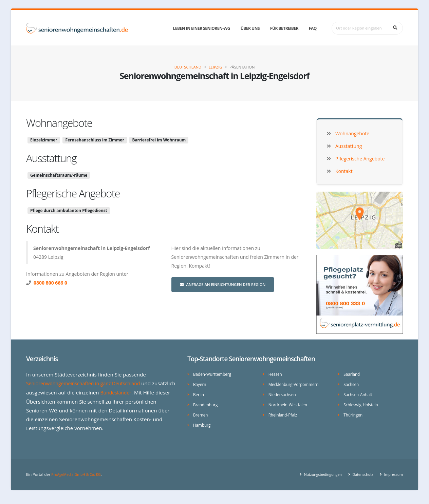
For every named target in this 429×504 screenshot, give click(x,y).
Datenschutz (360, 480)
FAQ (313, 28)
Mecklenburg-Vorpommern (295, 384)
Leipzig (216, 67)
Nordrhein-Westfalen (289, 403)
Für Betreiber (284, 28)
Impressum (392, 480)
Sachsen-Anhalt (359, 394)
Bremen (201, 413)
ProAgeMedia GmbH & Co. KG (78, 480)
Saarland (352, 374)
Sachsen (352, 384)
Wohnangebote (59, 123)
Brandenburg (206, 403)
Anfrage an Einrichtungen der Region (223, 284)
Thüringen (354, 413)
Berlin (199, 394)
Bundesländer (142, 392)
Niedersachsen (283, 394)
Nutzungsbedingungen (318, 480)
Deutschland (188, 67)
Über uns (250, 28)
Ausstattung (51, 158)
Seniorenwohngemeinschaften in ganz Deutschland (87, 383)
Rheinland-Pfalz (284, 413)
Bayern (200, 384)
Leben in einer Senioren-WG (202, 28)
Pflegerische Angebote (73, 193)
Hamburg (202, 423)
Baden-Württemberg (214, 374)
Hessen (276, 374)
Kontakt (42, 229)
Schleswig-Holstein (362, 403)
